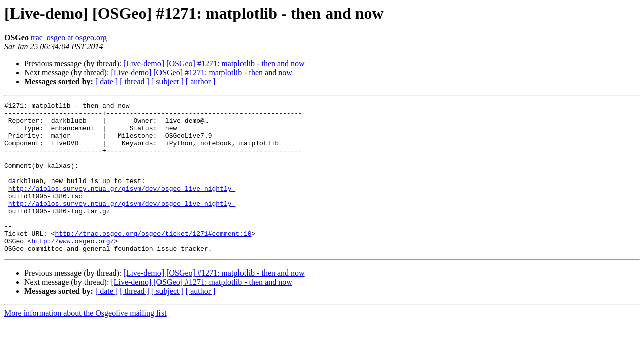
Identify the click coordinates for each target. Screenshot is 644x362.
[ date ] (106, 82)
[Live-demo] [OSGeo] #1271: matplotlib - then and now (214, 64)
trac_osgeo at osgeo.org (69, 37)
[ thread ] (135, 82)
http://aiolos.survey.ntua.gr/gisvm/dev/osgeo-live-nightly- (122, 206)
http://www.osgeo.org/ (73, 269)
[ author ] (201, 82)
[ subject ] (168, 82)
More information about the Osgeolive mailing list (85, 343)
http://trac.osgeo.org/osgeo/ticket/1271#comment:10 (153, 260)
